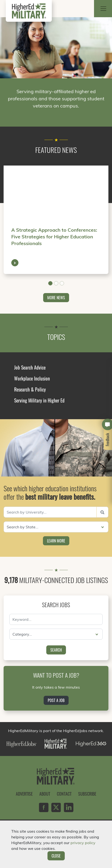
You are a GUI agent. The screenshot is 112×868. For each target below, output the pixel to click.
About (45, 794)
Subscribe (87, 794)
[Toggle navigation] (103, 9)
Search (56, 650)
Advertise (24, 794)
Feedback (108, 440)
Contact (64, 794)
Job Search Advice (30, 367)
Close (56, 856)
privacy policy (83, 843)
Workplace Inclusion (32, 378)
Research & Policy (30, 389)
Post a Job (56, 700)
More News (56, 298)
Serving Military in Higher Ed (39, 400)
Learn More (56, 541)
